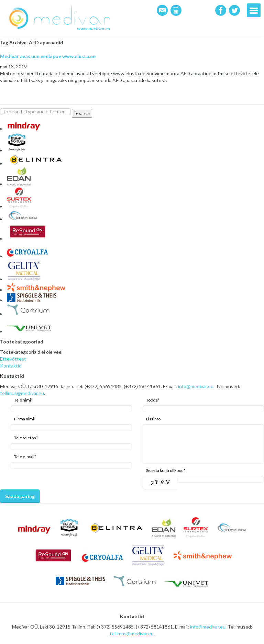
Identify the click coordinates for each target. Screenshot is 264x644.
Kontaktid (11, 366)
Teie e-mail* (25, 457)
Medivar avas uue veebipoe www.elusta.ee (48, 56)
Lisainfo (153, 419)
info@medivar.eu (196, 386)
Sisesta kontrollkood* (166, 470)
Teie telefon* (26, 438)
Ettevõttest (13, 359)
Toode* (153, 400)
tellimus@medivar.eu (22, 393)
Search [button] (82, 113)
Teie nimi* (23, 400)
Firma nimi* (25, 419)
